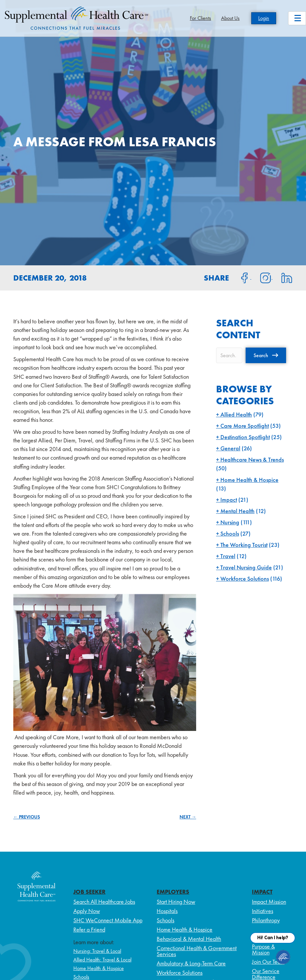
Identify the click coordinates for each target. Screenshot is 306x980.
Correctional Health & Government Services (197, 951)
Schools (230, 533)
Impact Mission (269, 902)
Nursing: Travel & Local (97, 951)
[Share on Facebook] (241, 277)
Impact (229, 500)
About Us (230, 18)
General (230, 448)
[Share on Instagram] (262, 277)
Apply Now (87, 911)
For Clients (200, 18)
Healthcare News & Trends (252, 459)
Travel (228, 556)
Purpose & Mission (263, 949)
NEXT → (188, 817)
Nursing (230, 522)
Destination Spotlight (245, 437)
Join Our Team (268, 962)
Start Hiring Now (176, 902)
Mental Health (237, 511)
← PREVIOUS (27, 817)
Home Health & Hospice (249, 480)
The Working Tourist (244, 545)
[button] (266, 355)
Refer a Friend (89, 929)
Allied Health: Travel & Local (102, 960)
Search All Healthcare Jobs (104, 902)
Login (264, 18)
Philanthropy (266, 920)
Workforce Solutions (245, 579)
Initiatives (263, 911)
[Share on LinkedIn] (283, 277)
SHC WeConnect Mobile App (108, 920)
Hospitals (167, 911)
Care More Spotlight (245, 426)
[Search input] (229, 355)
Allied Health (236, 414)
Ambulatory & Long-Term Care (191, 963)
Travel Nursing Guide (246, 567)
